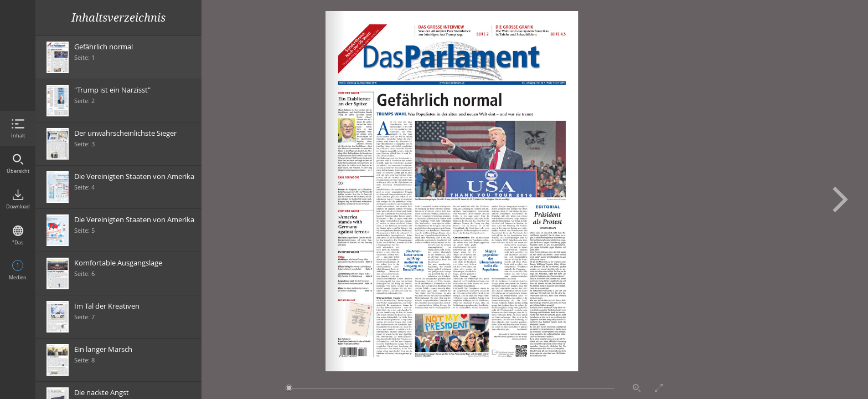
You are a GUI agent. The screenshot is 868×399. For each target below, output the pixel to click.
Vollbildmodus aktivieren (659, 388)
